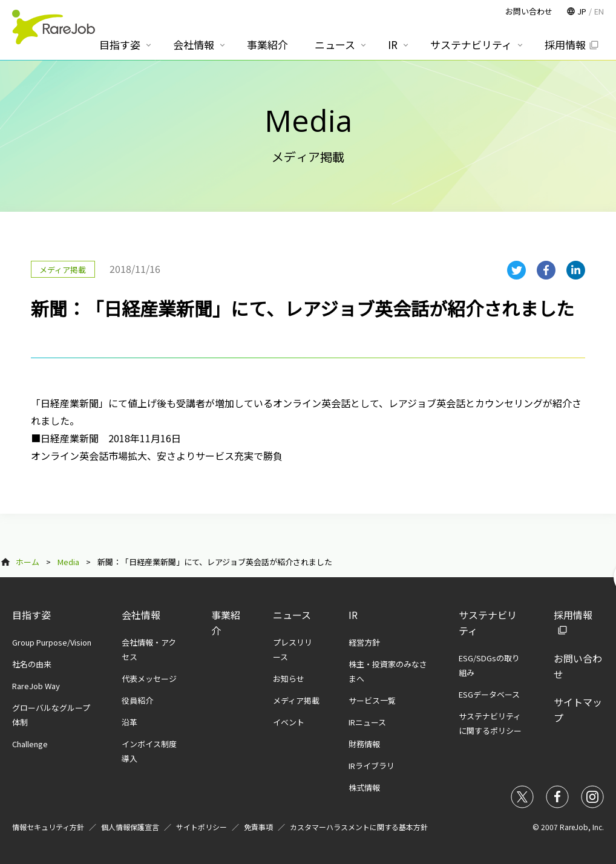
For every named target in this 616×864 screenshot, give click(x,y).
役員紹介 (137, 700)
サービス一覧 (372, 700)
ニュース (292, 615)
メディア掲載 (296, 700)
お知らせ (289, 679)
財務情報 (364, 744)
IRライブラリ (372, 766)
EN (599, 11)
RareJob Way (36, 686)
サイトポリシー (202, 827)
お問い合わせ (529, 11)
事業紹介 (267, 44)
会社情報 (141, 615)
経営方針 (364, 642)
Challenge (30, 744)
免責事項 (258, 827)
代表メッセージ (149, 679)
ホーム (28, 562)
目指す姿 (31, 615)
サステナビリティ (471, 44)
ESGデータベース (489, 694)
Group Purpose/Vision (52, 642)
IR (353, 615)
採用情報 (565, 44)
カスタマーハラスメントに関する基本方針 (359, 827)
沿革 (129, 722)
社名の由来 (32, 664)
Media (68, 562)
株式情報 (364, 787)
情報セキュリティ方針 (48, 827)
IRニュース (367, 722)
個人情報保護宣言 (130, 827)
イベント (289, 722)
